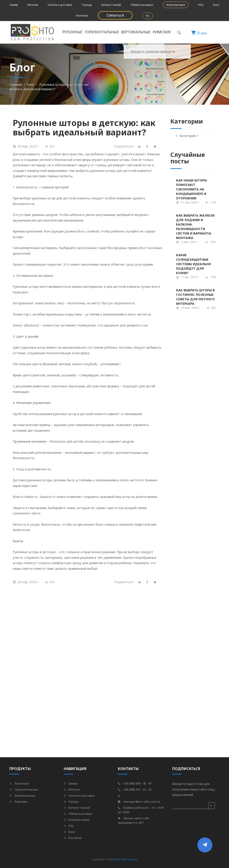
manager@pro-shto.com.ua (139, 802)
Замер (14, 5)
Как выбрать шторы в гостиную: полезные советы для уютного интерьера (195, 297)
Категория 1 (187, 136)
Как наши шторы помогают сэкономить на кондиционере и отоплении (191, 189)
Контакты (82, 16)
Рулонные (72, 32)
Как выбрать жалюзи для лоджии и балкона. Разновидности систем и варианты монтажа (195, 227)
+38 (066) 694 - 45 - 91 (135, 783)
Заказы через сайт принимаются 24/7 (134, 820)
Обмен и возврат (142, 5)
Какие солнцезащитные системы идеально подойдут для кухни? (194, 264)
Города (87, 5)
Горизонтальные (102, 32)
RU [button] (148, 16)
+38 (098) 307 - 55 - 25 (135, 789)
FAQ (201, 5)
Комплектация (176, 5)
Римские (162, 32)
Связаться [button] (115, 15)
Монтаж (33, 5)
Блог (216, 5)
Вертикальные (136, 32)
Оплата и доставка (60, 5)
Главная (16, 84)
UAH (197, 32)
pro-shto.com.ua (126, 859)
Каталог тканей (111, 5)
